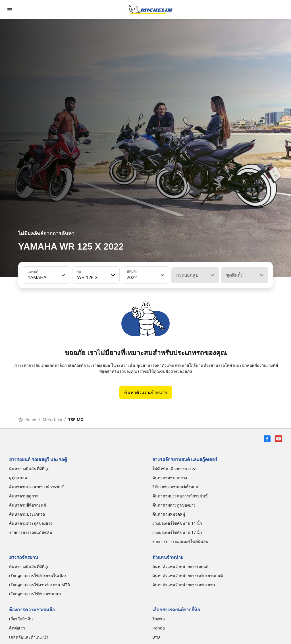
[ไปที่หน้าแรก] (151, 10)
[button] (63, 275)
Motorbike (52, 419)
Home (27, 419)
